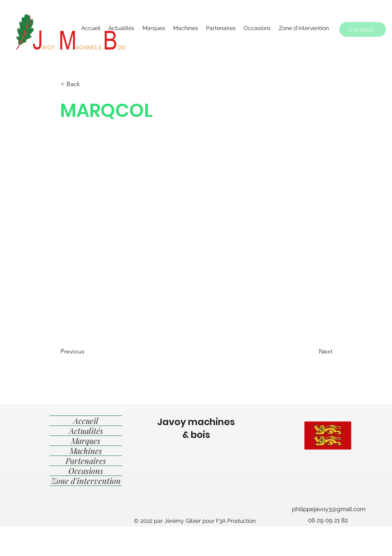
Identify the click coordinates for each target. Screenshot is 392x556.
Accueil (86, 421)
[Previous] (87, 351)
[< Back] (87, 84)
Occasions (86, 471)
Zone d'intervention (86, 481)
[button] (363, 29)
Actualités (86, 431)
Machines (86, 451)
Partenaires (86, 461)
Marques (86, 441)
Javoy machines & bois (196, 428)
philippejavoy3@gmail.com (329, 509)
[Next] (312, 351)
